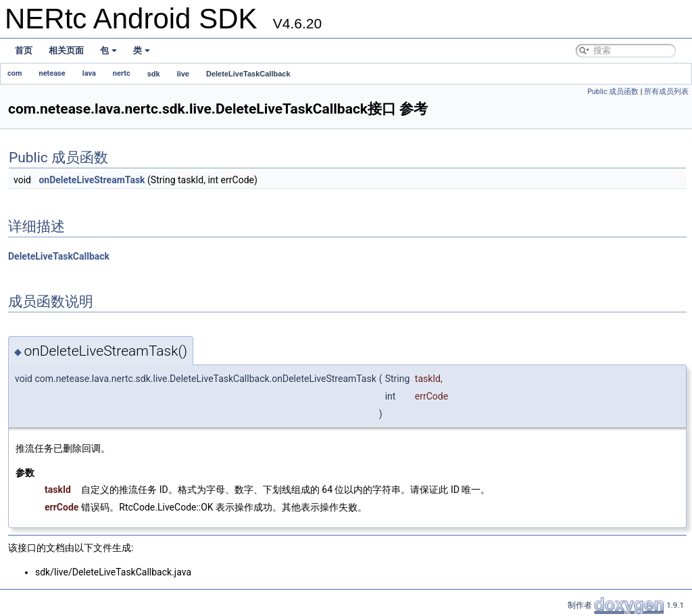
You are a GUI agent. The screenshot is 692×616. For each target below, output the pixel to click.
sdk (154, 74)
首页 (24, 50)
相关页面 (66, 50)
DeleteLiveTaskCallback (248, 74)
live (183, 74)
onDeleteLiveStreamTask (92, 180)
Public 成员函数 (613, 92)
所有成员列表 (666, 92)
